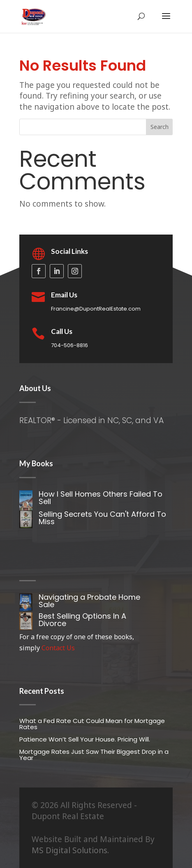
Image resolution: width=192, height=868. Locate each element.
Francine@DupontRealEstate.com (96, 309)
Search (160, 127)
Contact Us (58, 648)
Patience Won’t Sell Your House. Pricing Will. (85, 739)
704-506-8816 (69, 345)
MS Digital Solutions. (70, 850)
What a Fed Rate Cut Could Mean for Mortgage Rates (92, 724)
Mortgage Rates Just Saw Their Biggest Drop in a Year (94, 755)
